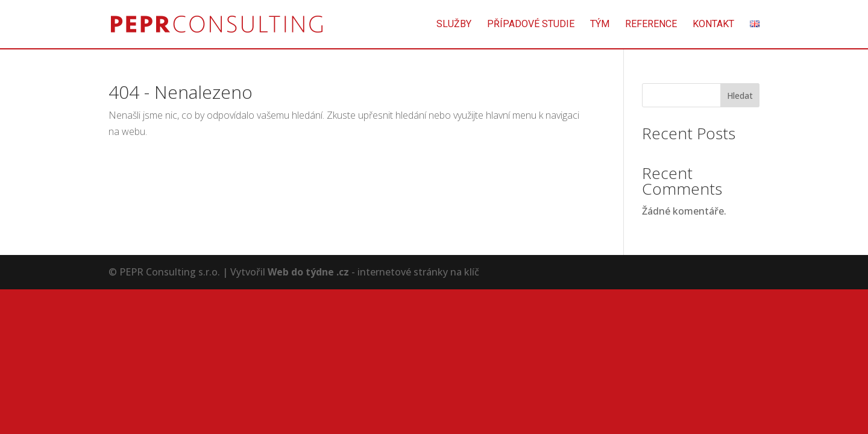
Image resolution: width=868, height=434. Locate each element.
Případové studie (531, 25)
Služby (454, 25)
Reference (651, 25)
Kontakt (713, 25)
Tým (600, 25)
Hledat (740, 96)
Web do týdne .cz (308, 272)
